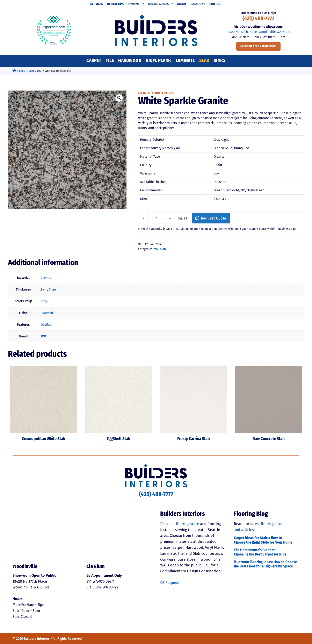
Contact (216, 4)
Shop (22, 71)
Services (97, 4)
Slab (204, 61)
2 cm (44, 289)
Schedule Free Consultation (258, 46)
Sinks (220, 61)
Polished (47, 313)
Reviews (136, 4)
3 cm (52, 289)
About (182, 4)
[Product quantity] (157, 219)
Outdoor (47, 325)
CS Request (170, 583)
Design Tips (115, 4)
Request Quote (214, 218)
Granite (46, 278)
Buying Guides (160, 4)
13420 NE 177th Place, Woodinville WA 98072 (258, 32)
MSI (39, 71)
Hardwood (130, 61)
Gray (44, 301)
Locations (198, 4)
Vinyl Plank (158, 61)
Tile (110, 61)
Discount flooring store (180, 524)
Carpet (94, 61)
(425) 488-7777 (258, 19)
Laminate (185, 61)
